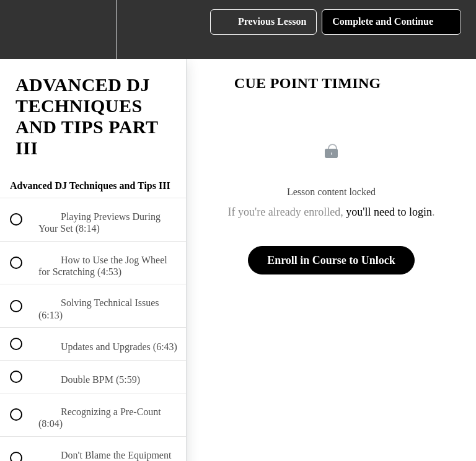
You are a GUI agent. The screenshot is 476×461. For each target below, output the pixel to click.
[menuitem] (93, 29)
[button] (23, 29)
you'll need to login (389, 212)
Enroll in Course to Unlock (331, 260)
